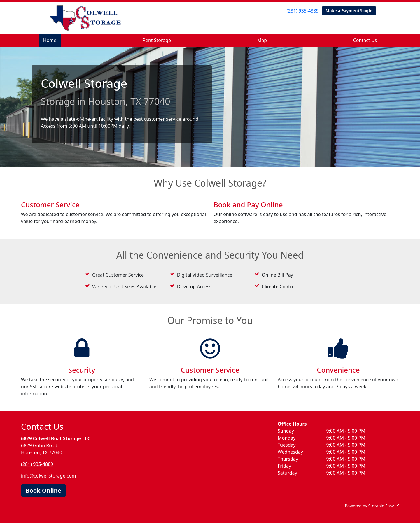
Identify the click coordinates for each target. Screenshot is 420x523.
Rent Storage (157, 40)
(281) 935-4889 (302, 11)
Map (262, 40)
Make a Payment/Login (349, 11)
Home (50, 40)
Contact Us (365, 40)
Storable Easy (384, 506)
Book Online (43, 490)
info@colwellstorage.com (49, 476)
